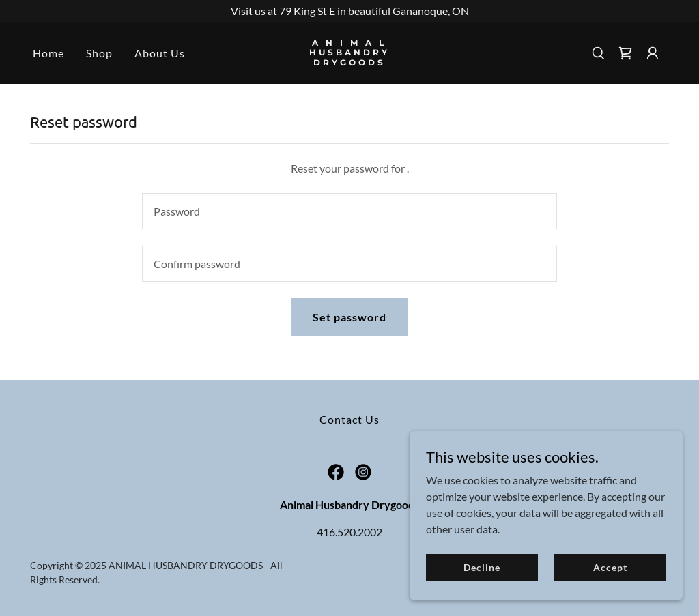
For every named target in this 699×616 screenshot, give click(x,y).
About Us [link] (160, 53)
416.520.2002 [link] (349, 532)
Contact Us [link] (349, 419)
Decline (482, 567)
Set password (349, 317)
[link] (349, 61)
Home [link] (48, 53)
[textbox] (349, 211)
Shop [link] (99, 53)
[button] (653, 53)
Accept (610, 567)
